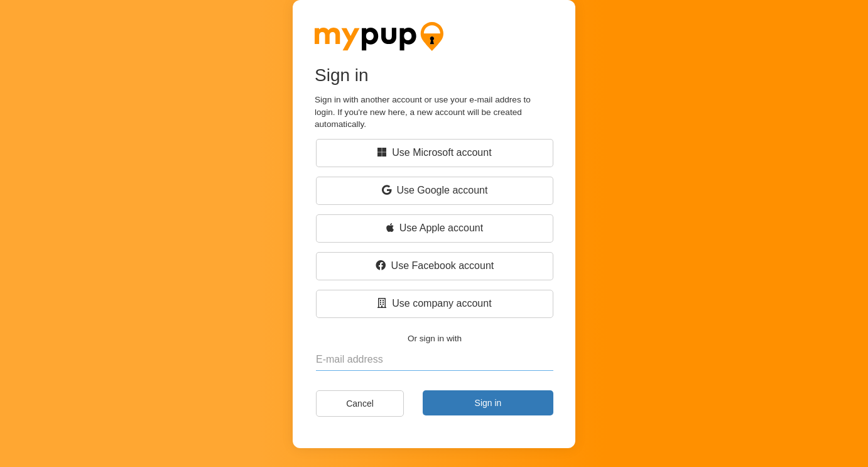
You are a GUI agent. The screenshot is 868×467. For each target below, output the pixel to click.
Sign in (488, 403)
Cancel (360, 404)
